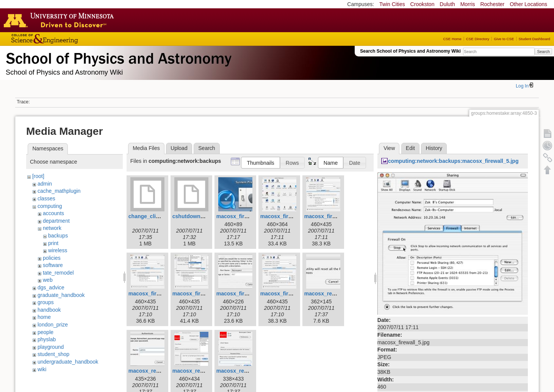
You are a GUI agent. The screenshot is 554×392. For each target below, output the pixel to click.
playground (51, 347)
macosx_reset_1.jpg (330, 294)
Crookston (423, 4)
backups (58, 236)
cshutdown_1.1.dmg (198, 216)
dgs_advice (51, 287)
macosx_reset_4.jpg (154, 371)
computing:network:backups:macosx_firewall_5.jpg (453, 161)
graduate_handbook (61, 295)
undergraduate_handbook (68, 362)
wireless (58, 250)
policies (52, 258)
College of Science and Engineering (68, 39)
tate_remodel (58, 273)
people (45, 332)
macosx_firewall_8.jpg (245, 294)
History (434, 148)
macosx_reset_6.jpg (198, 371)
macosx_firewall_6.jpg (157, 294)
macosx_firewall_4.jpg (289, 216)
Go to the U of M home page (61, 20)
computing (50, 206)
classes (46, 198)
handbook (49, 310)
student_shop (53, 354)
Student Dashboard (534, 39)
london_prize (53, 325)
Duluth (447, 4)
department (56, 221)
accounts (53, 213)
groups (46, 302)
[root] (38, 176)
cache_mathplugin (59, 191)
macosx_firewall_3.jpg (245, 216)
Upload (179, 148)
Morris (468, 4)
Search (543, 52)
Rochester (492, 4)
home (44, 317)
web (48, 280)
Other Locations (528, 4)
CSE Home (452, 39)
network (52, 228)
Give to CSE (504, 39)
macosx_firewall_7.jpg (201, 294)
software (53, 265)
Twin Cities (392, 4)
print (53, 243)
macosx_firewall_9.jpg (289, 294)
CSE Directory (478, 39)
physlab (47, 339)
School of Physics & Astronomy (117, 57)
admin (45, 184)
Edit (410, 148)
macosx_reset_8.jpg (242, 371)
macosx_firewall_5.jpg (333, 216)
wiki (42, 369)
